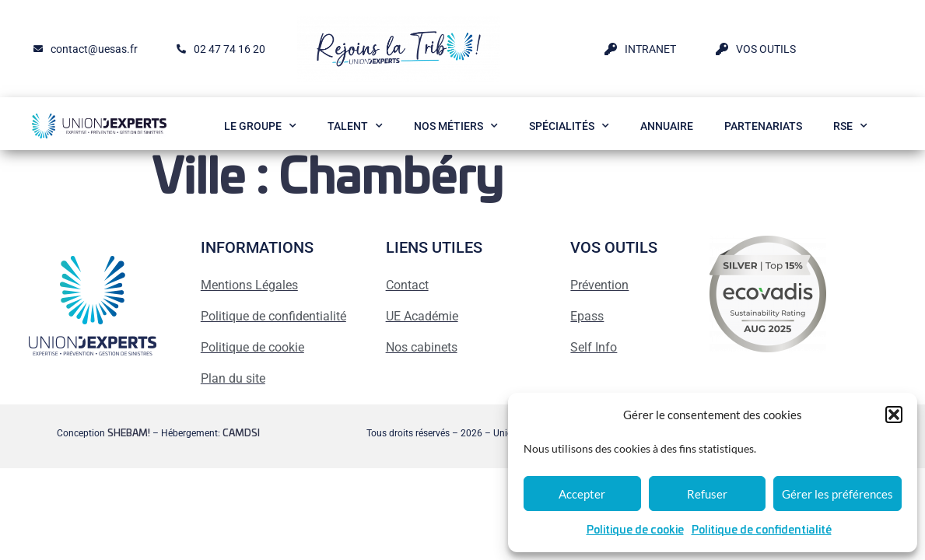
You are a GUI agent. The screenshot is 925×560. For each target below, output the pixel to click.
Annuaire (667, 126)
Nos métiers (456, 126)
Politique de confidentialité (762, 530)
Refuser (707, 494)
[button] (894, 415)
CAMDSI (241, 433)
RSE (850, 126)
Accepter (582, 494)
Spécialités (569, 126)
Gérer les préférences (837, 494)
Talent (355, 126)
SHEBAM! (129, 433)
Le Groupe (260, 126)
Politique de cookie (635, 530)
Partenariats (763, 126)
